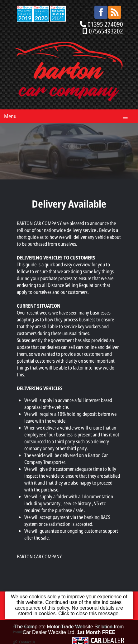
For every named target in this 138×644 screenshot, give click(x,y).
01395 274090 (105, 24)
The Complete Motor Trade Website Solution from (69, 631)
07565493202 (106, 31)
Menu (10, 116)
